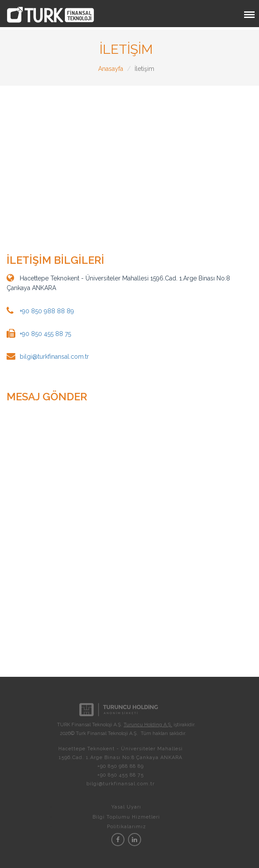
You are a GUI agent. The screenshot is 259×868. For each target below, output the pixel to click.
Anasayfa (111, 69)
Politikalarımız (126, 827)
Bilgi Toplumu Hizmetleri (126, 817)
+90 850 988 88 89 (47, 311)
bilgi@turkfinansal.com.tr (54, 357)
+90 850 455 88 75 (45, 334)
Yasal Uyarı (126, 807)
